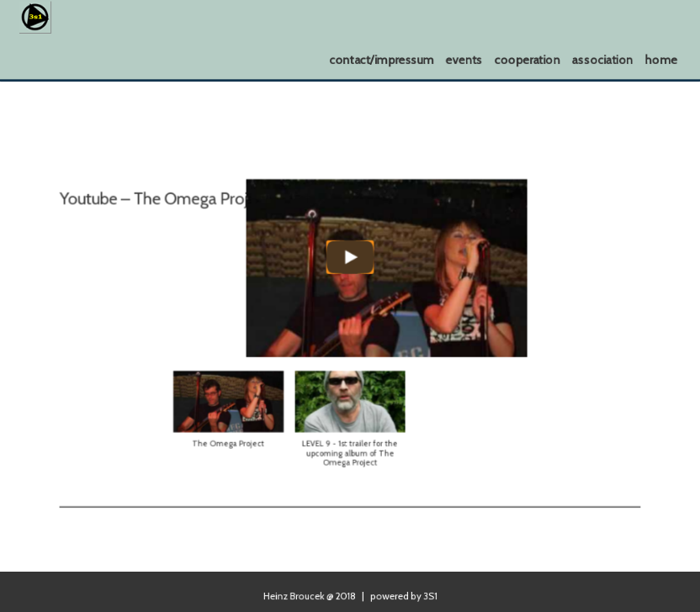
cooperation (527, 60)
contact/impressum (382, 60)
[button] (240, 407)
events (464, 60)
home (662, 60)
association (603, 60)
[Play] (350, 263)
